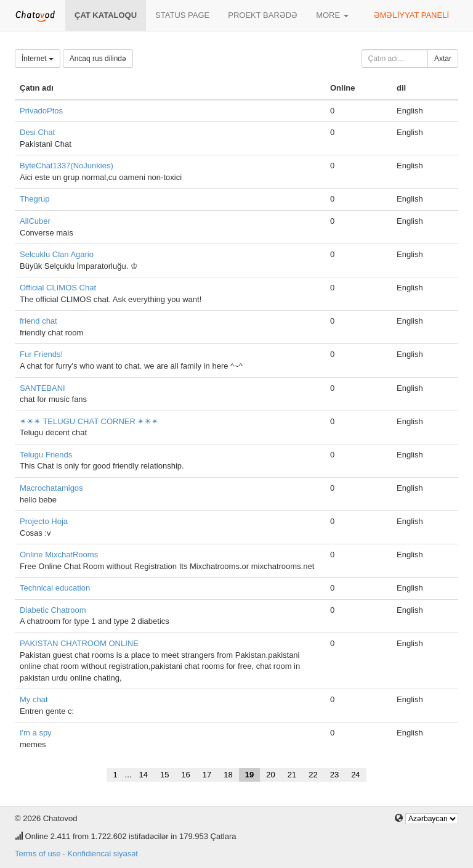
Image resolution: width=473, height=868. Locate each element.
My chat (34, 699)
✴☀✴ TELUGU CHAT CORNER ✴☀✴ (89, 421)
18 (228, 775)
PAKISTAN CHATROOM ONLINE (79, 643)
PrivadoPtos (41, 111)
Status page (182, 15)
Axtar (443, 59)
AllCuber (35, 221)
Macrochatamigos (51, 488)
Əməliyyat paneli (411, 15)
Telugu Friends (46, 455)
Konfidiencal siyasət (103, 854)
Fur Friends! (41, 354)
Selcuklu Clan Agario (57, 254)
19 (249, 775)
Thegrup (34, 199)
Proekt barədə (263, 15)
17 (207, 775)
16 (185, 775)
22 (313, 775)
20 (270, 775)
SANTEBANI (42, 388)
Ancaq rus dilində (98, 59)
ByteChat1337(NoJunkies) (67, 166)
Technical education (55, 588)
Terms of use (38, 854)
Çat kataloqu (106, 15)
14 (143, 775)
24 (355, 775)
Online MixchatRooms (59, 555)
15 (164, 775)
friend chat (38, 321)
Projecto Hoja (44, 521)
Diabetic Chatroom (53, 610)
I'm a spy (36, 733)
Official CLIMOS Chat (58, 288)
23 (334, 775)
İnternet (38, 59)
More (332, 15)
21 (292, 775)
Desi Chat (37, 132)
